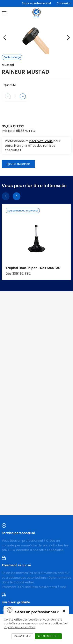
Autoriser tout (50, 636)
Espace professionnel (36, 3)
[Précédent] (6, 196)
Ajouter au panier (18, 164)
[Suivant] (17, 196)
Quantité (10, 85)
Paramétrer (24, 636)
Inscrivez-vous (41, 141)
